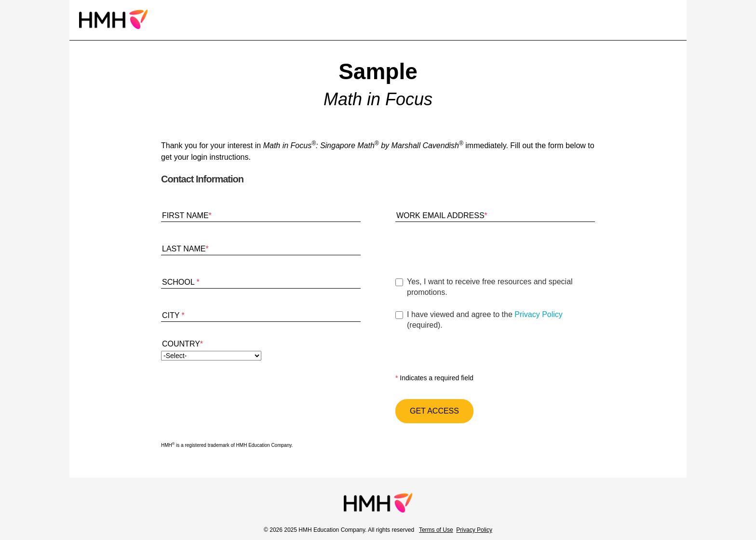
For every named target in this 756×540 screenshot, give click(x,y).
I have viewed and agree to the (501, 320)
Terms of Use (436, 530)
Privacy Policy (539, 314)
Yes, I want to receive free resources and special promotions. (490, 287)
